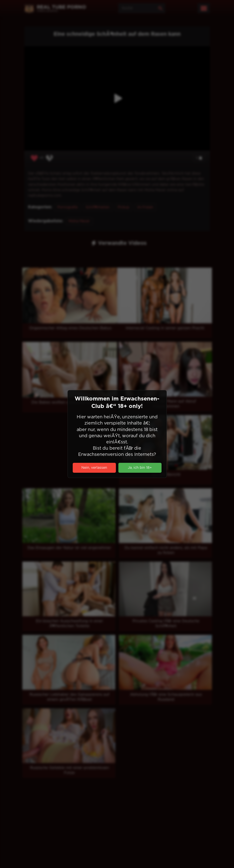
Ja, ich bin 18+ (140, 468)
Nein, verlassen (94, 468)
